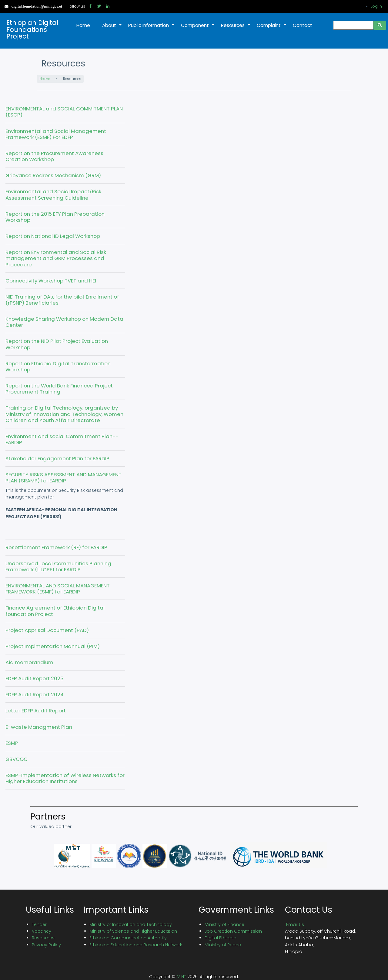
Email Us (295, 924)
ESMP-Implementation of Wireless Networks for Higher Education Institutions (65, 778)
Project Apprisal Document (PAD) (47, 630)
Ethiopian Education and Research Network (136, 945)
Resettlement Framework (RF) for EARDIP (56, 547)
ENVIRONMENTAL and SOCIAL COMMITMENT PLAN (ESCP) (64, 112)
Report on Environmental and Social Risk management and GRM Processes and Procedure (56, 258)
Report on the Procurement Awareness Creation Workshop (54, 156)
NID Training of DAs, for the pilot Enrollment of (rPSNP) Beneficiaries (62, 300)
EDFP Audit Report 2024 (35, 694)
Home (83, 25)
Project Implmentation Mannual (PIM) (53, 646)
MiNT (181, 977)
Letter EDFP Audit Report (36, 711)
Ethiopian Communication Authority (128, 938)
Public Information (152, 29)
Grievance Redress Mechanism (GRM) (53, 175)
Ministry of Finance (224, 924)
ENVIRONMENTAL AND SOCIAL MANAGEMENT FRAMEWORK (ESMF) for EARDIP (58, 589)
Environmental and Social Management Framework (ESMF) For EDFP (56, 134)
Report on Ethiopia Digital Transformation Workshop (58, 367)
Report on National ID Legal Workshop (53, 236)
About (112, 29)
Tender (39, 924)
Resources (236, 29)
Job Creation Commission (233, 931)
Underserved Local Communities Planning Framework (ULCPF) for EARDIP (58, 566)
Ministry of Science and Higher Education (133, 931)
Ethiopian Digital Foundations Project (32, 30)
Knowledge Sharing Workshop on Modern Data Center (64, 322)
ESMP (12, 743)
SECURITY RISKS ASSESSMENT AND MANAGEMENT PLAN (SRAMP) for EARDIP (64, 478)
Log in (376, 6)
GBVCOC (17, 759)
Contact (303, 25)
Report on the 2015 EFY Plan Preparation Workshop (55, 217)
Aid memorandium (29, 662)
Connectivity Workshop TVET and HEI (51, 281)
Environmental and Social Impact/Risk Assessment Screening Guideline (53, 194)
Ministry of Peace (223, 945)
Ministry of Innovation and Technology (131, 924)
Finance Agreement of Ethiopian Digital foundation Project (55, 611)
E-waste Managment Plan (39, 727)
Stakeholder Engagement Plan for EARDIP (57, 458)
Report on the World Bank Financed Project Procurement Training (59, 389)
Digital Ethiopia (221, 938)
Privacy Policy (46, 945)
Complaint (272, 29)
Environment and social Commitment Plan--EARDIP (62, 439)
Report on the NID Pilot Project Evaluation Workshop (57, 344)
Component (198, 29)
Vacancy (42, 931)
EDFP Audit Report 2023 (35, 678)
